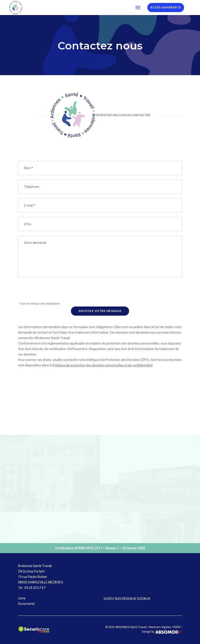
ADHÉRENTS (166, 8)
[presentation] (53, 292)
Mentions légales (160, 627)
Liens (22, 598)
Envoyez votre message (100, 311)
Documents (26, 604)
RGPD (177, 627)
